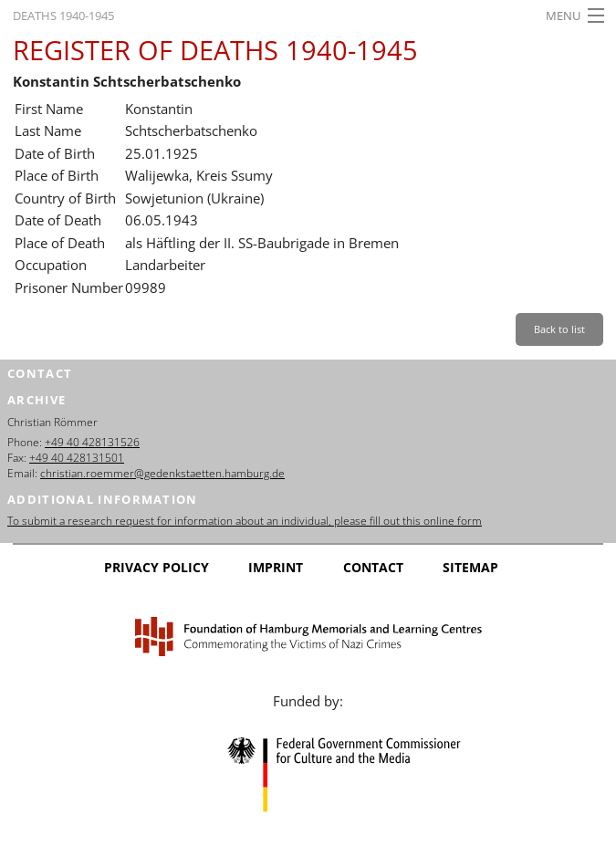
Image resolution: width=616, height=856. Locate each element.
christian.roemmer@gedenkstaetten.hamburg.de (162, 473)
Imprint (276, 567)
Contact (373, 567)
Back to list (559, 329)
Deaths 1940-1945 (63, 16)
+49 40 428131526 (92, 442)
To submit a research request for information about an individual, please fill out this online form (245, 521)
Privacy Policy (157, 567)
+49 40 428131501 (77, 458)
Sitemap (470, 567)
